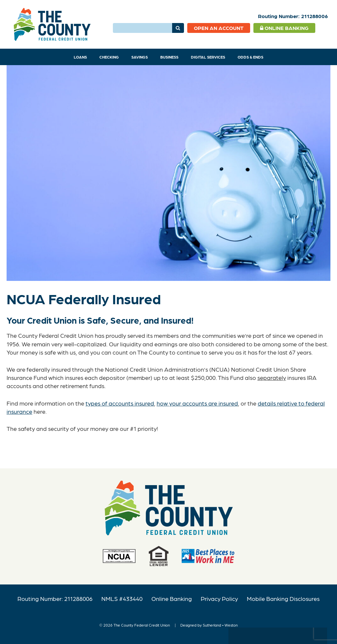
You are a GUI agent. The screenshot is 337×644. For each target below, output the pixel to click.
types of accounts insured (120, 403)
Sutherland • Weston (220, 625)
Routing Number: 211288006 (55, 598)
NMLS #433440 (122, 598)
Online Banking (284, 28)
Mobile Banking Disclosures (283, 598)
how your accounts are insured (197, 403)
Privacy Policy (219, 598)
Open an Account (219, 28)
